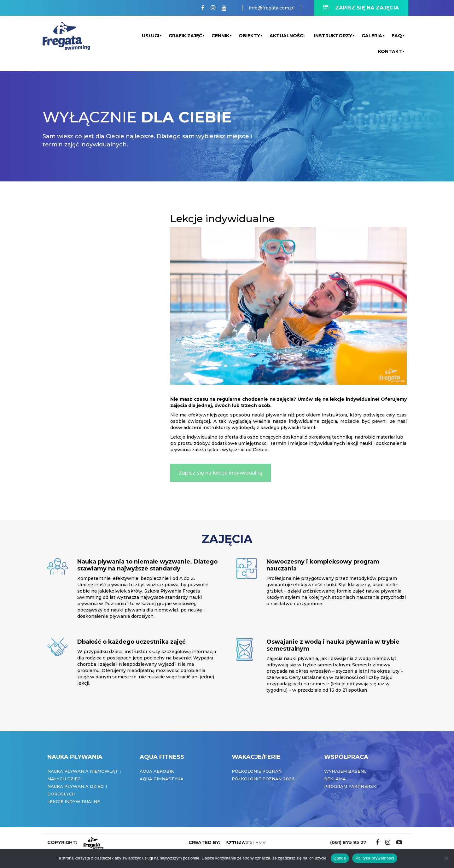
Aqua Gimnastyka (162, 779)
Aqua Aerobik (157, 771)
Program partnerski (351, 786)
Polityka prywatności (375, 858)
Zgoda (340, 858)
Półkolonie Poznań (257, 771)
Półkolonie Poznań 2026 (263, 779)
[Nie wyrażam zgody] (446, 858)
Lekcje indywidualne (74, 801)
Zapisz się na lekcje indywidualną (221, 473)
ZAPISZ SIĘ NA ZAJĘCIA (361, 8)
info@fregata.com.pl (272, 8)
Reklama (335, 779)
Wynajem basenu (345, 771)
